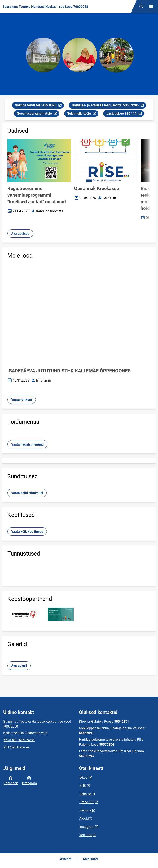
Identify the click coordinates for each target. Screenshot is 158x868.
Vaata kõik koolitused (27, 532)
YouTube (86, 835)
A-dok (84, 819)
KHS (83, 786)
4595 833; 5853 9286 (19, 740)
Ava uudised (20, 234)
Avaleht (66, 859)
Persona (85, 810)
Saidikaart (91, 859)
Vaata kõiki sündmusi (27, 493)
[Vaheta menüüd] (151, 7)
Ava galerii (19, 666)
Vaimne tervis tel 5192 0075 (38, 106)
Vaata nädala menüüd (27, 444)
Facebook (11, 780)
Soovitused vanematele (37, 114)
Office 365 (87, 802)
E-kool (84, 777)
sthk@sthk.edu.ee (16, 747)
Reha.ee (85, 794)
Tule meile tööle (83, 114)
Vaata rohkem (22, 400)
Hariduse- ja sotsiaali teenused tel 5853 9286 (108, 106)
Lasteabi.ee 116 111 (125, 114)
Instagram (29, 780)
